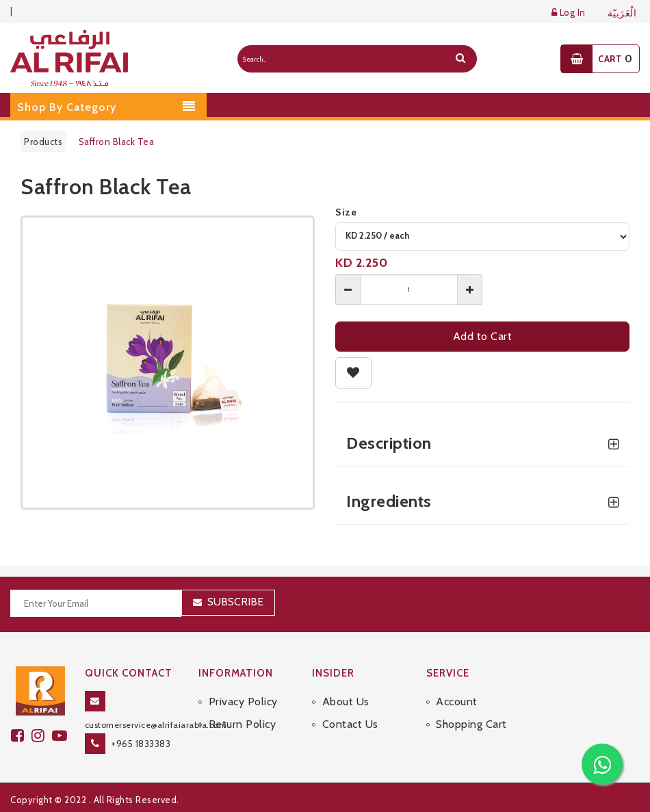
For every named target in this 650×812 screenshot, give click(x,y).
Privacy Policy (243, 702)
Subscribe (235, 602)
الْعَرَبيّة (622, 13)
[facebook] (21, 736)
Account (457, 702)
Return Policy (243, 724)
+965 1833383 (141, 744)
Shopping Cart (471, 724)
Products (43, 142)
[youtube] (62, 736)
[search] (460, 59)
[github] (42, 736)
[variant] (482, 237)
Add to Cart (483, 336)
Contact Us (350, 724)
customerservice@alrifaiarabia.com (156, 725)
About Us (346, 702)
